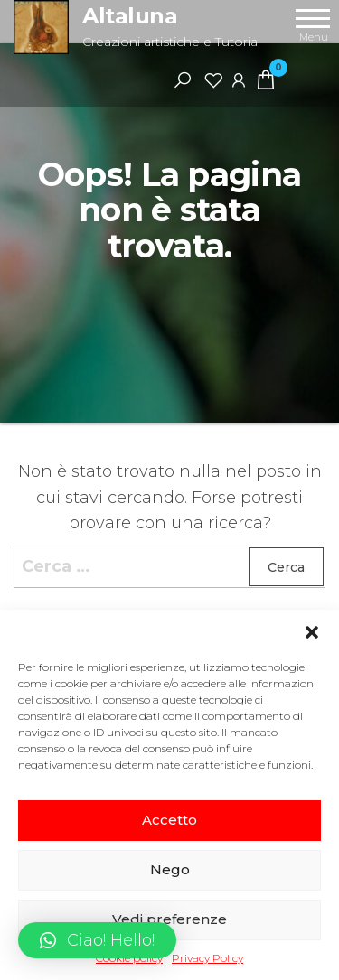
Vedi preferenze (169, 919)
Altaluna (130, 16)
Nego (170, 869)
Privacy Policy (207, 958)
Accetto (169, 820)
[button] (312, 632)
